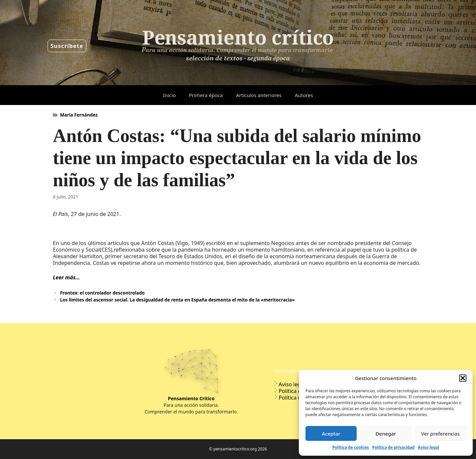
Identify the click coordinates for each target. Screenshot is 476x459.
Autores (304, 95)
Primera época (206, 95)
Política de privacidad (393, 447)
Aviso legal (428, 447)
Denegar (386, 434)
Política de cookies (351, 447)
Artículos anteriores (259, 95)
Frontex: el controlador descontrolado (102, 293)
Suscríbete (67, 46)
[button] (463, 378)
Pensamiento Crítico (191, 398)
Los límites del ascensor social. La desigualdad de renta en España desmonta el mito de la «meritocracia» (178, 300)
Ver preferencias (440, 434)
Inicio (169, 95)
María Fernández (79, 115)
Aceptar (331, 434)
